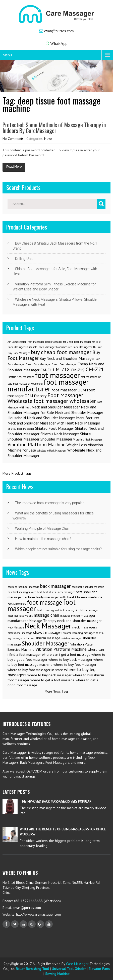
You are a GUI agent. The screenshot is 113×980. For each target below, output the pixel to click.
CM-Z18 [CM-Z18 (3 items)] (61, 369)
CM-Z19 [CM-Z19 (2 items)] (78, 370)
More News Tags (57, 691)
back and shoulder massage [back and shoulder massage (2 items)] (23, 587)
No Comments (13, 139)
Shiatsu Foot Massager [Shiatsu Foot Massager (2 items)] (55, 428)
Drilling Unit (24, 259)
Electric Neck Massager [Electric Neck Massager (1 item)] (21, 377)
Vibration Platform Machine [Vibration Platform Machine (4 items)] (61, 649)
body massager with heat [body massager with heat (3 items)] (55, 597)
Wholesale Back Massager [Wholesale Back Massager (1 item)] (52, 451)
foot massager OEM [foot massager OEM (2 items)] (69, 390)
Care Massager (77, 964)
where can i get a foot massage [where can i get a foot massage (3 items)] (66, 655)
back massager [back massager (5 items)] (55, 586)
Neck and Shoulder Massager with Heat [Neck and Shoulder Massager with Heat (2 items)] (41, 423)
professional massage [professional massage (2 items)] (20, 633)
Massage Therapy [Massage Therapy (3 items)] (43, 621)
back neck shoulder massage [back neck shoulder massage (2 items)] (88, 587)
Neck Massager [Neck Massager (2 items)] (88, 423)
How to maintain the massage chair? (43, 539)
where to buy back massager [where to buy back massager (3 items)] (70, 660)
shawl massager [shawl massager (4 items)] (48, 632)
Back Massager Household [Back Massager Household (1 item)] (22, 347)
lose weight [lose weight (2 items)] (26, 616)
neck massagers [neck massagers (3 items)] (85, 627)
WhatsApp (59, 43)
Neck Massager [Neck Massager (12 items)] (48, 626)
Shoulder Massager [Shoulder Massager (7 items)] (46, 643)
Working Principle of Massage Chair (42, 528)
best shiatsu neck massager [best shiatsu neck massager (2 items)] (59, 592)
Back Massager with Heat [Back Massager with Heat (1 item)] (87, 347)
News (48, 139)
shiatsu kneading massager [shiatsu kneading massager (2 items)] (79, 633)
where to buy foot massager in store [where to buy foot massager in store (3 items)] (35, 670)
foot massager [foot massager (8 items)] (57, 375)
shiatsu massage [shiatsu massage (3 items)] (48, 638)
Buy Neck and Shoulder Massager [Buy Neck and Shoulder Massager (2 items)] (67, 358)
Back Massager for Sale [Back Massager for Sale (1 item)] (87, 342)
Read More (14, 167)
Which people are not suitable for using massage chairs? (58, 549)
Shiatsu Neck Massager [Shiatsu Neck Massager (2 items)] (60, 434)
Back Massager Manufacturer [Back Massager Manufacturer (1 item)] (55, 347)
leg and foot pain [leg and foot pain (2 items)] (60, 610)
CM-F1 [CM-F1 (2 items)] (46, 370)
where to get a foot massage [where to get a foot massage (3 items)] (52, 680)
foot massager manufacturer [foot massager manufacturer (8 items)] (48, 385)
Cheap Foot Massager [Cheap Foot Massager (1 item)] (64, 364)
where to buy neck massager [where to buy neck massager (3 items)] (49, 675)
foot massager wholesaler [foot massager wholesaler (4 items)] (65, 401)
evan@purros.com (59, 31)
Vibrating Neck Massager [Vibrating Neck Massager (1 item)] (88, 440)
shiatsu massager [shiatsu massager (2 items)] (71, 638)
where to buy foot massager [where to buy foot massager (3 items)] (75, 665)
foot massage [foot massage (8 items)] (44, 602)
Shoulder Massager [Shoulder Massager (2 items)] (56, 439)
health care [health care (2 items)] (43, 610)
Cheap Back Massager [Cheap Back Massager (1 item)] (38, 364)
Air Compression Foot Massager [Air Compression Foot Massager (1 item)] (26, 342)
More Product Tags (17, 473)
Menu (7, 55)
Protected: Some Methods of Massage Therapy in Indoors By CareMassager (54, 128)
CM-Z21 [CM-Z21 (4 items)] (95, 369)
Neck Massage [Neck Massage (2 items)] (16, 627)
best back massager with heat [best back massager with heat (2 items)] (25, 592)
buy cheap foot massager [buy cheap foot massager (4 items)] (61, 352)
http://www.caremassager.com (38, 914)
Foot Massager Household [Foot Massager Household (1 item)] (28, 384)
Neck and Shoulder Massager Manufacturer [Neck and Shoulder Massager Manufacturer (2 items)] (63, 418)
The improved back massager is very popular (49, 503)
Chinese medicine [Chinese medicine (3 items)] (89, 597)
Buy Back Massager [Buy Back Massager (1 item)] (19, 353)
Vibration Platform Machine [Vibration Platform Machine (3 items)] (37, 444)
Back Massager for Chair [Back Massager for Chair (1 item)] (59, 342)
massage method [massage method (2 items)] (70, 616)
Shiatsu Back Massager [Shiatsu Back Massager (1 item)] (21, 429)
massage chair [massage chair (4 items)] (46, 615)
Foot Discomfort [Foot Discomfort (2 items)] (17, 604)
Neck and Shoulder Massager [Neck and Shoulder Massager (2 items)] (56, 407)
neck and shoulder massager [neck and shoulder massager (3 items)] (79, 621)
